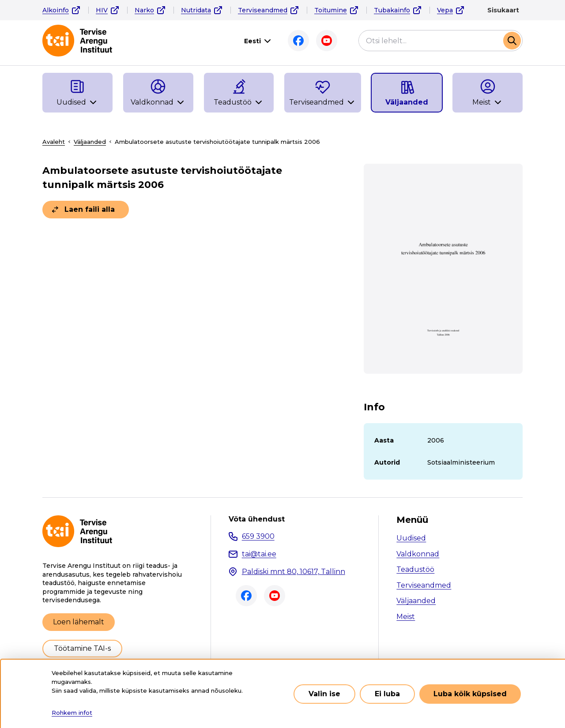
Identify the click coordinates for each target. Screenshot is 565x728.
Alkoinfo (56, 10)
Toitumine (331, 10)
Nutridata (196, 10)
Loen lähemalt (79, 622)
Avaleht (54, 142)
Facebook (298, 41)
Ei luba (387, 698)
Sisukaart (503, 10)
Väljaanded (90, 142)
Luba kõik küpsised (470, 698)
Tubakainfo (392, 10)
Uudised (411, 538)
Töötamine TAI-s (82, 648)
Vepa (445, 10)
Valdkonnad (418, 554)
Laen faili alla (90, 209)
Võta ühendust (257, 519)
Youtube (327, 41)
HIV (102, 10)
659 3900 (258, 536)
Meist (406, 617)
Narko (144, 10)
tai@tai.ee (259, 554)
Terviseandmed (263, 10)
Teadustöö (415, 569)
